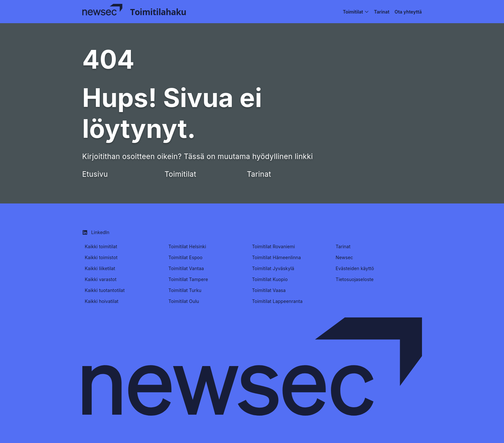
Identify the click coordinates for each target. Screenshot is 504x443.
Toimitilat (181, 174)
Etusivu (95, 174)
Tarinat (259, 174)
